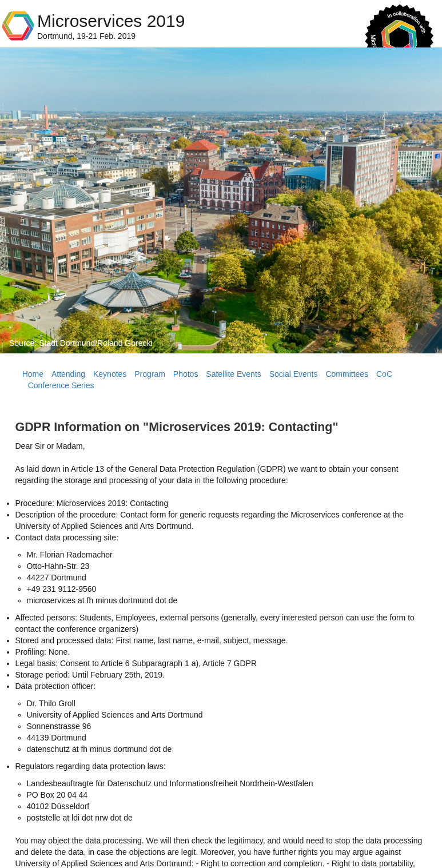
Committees (347, 374)
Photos (186, 374)
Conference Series (61, 385)
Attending (68, 374)
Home (33, 374)
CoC (384, 374)
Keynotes (110, 374)
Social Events (294, 374)
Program (150, 374)
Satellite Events (234, 374)
